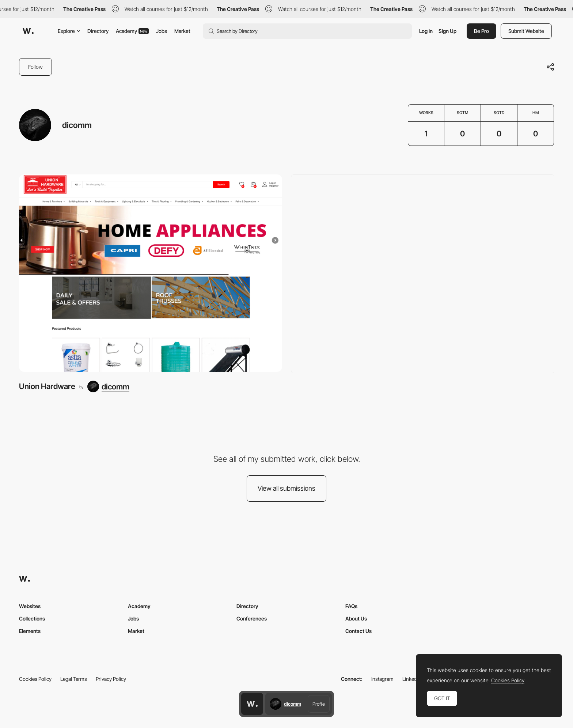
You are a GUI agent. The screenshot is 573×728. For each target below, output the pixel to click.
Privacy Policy (111, 679)
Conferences (252, 618)
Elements (30, 631)
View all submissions (286, 488)
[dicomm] (108, 386)
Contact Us (358, 631)
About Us (356, 618)
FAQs (351, 606)
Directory (98, 31)
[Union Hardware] (151, 273)
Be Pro (481, 31)
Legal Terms (74, 679)
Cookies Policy (35, 679)
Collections (32, 618)
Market (182, 31)
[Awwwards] (28, 31)
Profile (319, 704)
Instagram (382, 679)
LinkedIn (412, 679)
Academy (132, 31)
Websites (30, 606)
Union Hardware (47, 386)
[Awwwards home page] (252, 704)
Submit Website (526, 31)
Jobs (162, 31)
